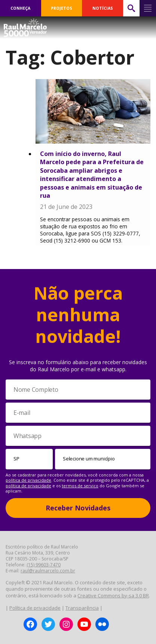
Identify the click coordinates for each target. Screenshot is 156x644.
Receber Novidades (78, 508)
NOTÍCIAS (103, 8)
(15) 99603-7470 (44, 565)
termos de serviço (80, 486)
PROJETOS (62, 8)
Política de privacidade (35, 608)
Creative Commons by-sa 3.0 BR (113, 595)
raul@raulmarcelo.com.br (48, 571)
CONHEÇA (20, 8)
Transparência (82, 608)
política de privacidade (28, 480)
